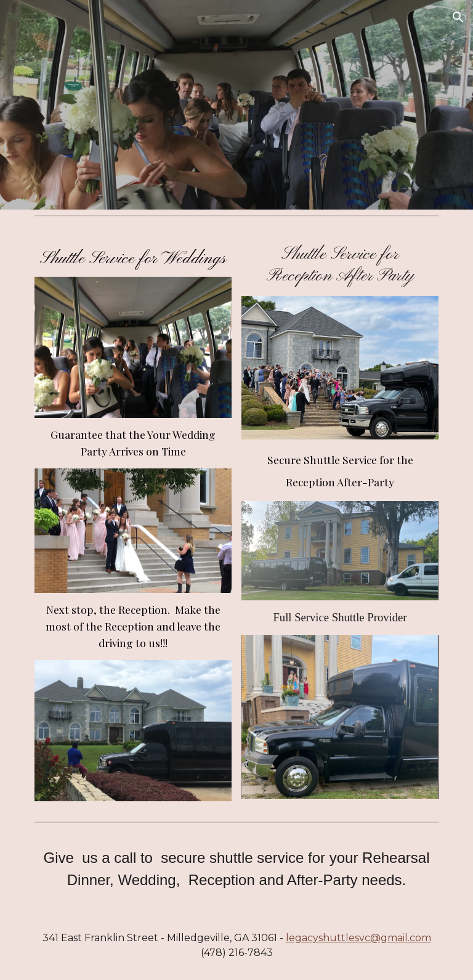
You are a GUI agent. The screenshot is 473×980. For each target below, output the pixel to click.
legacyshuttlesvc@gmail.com (358, 938)
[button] (458, 17)
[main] (133, 256)
